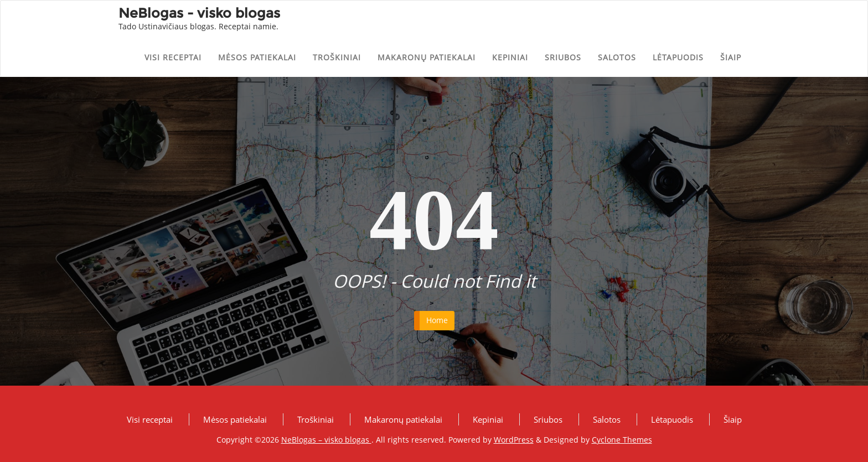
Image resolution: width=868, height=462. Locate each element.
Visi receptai (173, 57)
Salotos (617, 57)
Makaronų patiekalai (427, 57)
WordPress (514, 440)
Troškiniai (337, 57)
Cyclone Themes (622, 440)
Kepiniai (510, 57)
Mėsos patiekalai (257, 57)
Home (437, 320)
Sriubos (563, 57)
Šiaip (731, 57)
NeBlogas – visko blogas (326, 440)
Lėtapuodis (678, 57)
